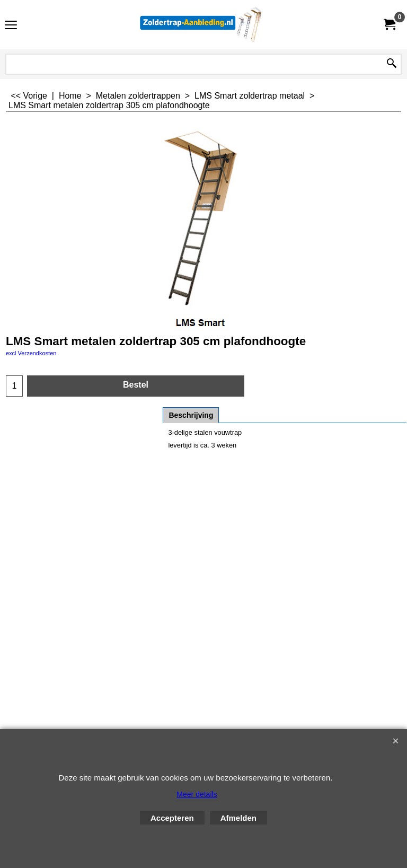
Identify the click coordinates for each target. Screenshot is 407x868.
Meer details (197, 794)
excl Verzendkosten (31, 353)
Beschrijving (191, 415)
